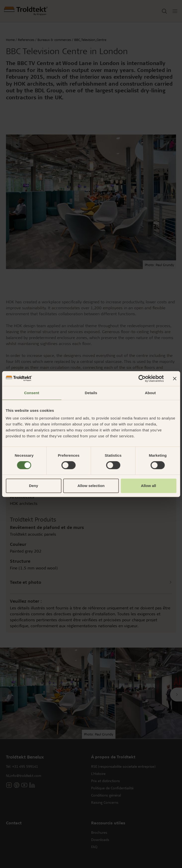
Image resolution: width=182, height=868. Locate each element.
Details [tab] (91, 393)
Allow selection (91, 486)
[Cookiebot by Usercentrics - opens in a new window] (142, 379)
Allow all (149, 486)
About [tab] (150, 393)
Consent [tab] (32, 393)
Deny (34, 486)
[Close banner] (175, 379)
